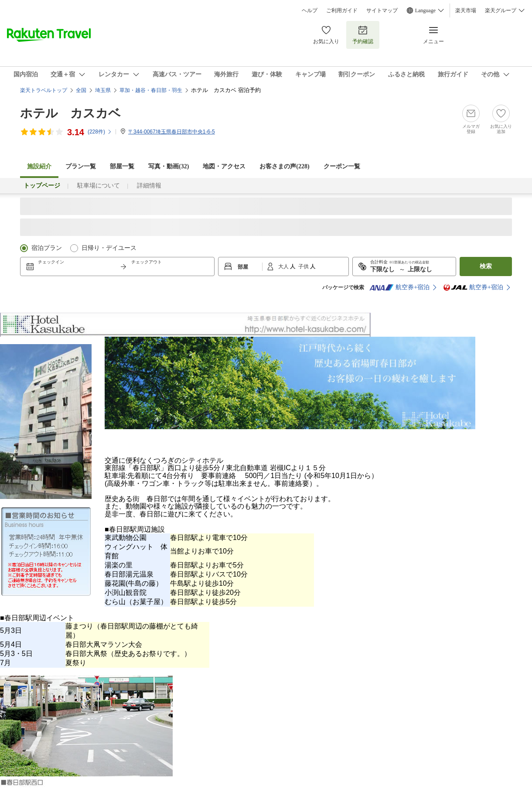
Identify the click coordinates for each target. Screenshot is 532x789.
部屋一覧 (122, 166)
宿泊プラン (47, 248)
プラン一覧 (81, 166)
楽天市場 (466, 10)
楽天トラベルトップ (44, 90)
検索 (486, 266)
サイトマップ (382, 10)
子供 (304, 266)
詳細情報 (149, 186)
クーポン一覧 (342, 166)
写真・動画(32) (169, 166)
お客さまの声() (284, 166)
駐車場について (99, 186)
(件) (100, 132)
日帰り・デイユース (109, 248)
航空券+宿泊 (399, 287)
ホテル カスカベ (70, 113)
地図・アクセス (224, 166)
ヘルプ (310, 10)
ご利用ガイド (342, 10)
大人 (284, 266)
